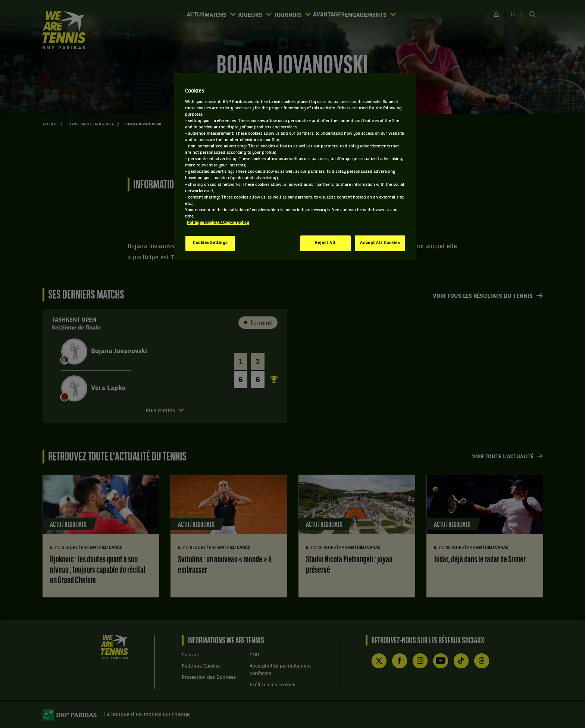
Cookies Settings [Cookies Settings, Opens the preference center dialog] (210, 243)
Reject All (325, 243)
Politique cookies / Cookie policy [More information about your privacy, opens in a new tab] (218, 223)
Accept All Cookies (380, 243)
